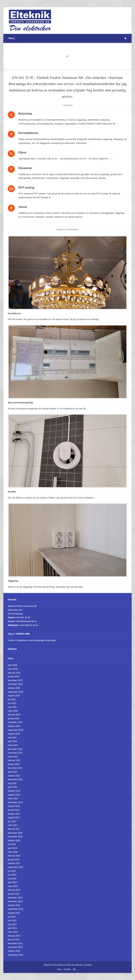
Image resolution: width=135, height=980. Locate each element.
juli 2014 (12, 917)
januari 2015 (14, 894)
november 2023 (15, 753)
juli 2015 (12, 871)
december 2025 (15, 680)
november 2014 (15, 901)
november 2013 (15, 947)
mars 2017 (13, 825)
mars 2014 (13, 932)
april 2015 (12, 882)
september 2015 (15, 867)
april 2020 (12, 787)
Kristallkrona (14, 313)
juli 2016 (12, 844)
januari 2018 (14, 810)
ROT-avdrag (26, 188)
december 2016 (15, 833)
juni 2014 (12, 921)
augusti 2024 (14, 734)
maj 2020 (12, 783)
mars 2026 (13, 669)
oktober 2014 (14, 905)
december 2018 (15, 802)
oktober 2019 (14, 791)
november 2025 (15, 684)
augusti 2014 (14, 913)
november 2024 (15, 722)
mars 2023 (13, 757)
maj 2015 (12, 879)
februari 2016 (14, 856)
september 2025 (15, 692)
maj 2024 (12, 738)
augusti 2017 (14, 818)
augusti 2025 (14, 696)
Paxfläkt (12, 492)
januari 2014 (14, 940)
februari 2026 (14, 673)
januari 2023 (14, 764)
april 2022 (12, 772)
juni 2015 (12, 875)
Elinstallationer (28, 133)
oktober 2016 (14, 841)
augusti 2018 (14, 806)
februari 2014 (14, 936)
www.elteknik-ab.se (29, 625)
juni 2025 (12, 703)
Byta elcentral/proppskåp (20, 403)
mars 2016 (13, 852)
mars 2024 (13, 745)
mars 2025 (13, 711)
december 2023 (15, 749)
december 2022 (15, 768)
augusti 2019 (14, 795)
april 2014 (12, 928)
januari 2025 (14, 719)
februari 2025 (14, 715)
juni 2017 (12, 821)
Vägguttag (13, 581)
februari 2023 (14, 760)
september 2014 (15, 909)
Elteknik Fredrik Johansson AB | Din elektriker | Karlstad (67, 965)
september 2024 (15, 730)
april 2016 (12, 848)
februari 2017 (14, 829)
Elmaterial (25, 168)
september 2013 (15, 955)
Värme (23, 207)
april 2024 (12, 741)
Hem (59, 969)
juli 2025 (12, 700)
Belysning (25, 114)
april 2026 (12, 665)
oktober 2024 (14, 726)
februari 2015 (14, 890)
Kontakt (67, 969)
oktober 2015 (14, 863)
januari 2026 (14, 677)
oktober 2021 (14, 776)
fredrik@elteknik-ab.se (26, 621)
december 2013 (15, 943)
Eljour (22, 152)
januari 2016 (14, 860)
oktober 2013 (14, 951)
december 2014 (15, 898)
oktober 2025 (14, 688)
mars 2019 (13, 799)
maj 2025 (12, 707)
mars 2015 (13, 886)
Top (74, 969)
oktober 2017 (14, 814)
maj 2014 (12, 924)
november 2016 (15, 837)
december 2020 (15, 779)
